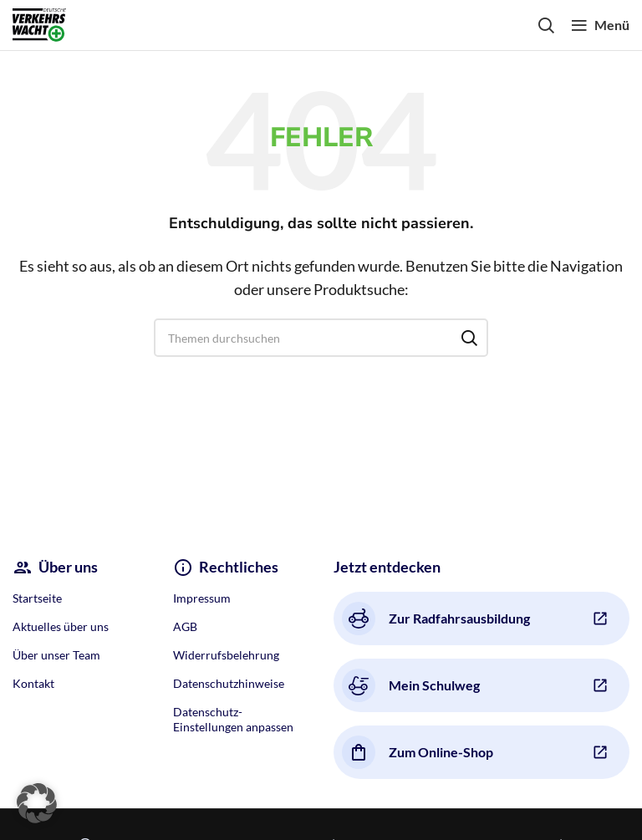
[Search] (546, 25)
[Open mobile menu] (600, 25)
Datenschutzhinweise (229, 683)
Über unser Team (56, 655)
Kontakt (33, 683)
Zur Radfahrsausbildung (436, 619)
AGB (185, 626)
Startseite (37, 598)
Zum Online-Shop (418, 752)
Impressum (202, 598)
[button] (37, 803)
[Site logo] (39, 23)
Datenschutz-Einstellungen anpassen (233, 719)
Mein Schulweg (411, 685)
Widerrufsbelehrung (226, 655)
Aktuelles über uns (61, 626)
